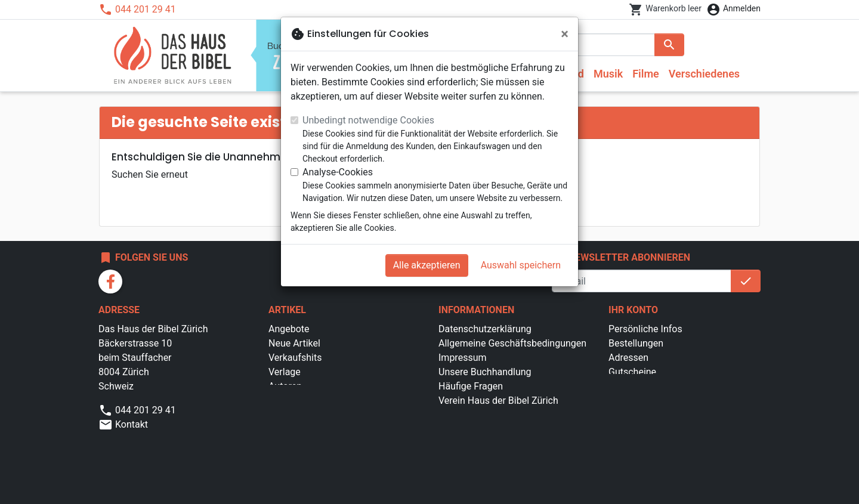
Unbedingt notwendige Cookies (368, 120)
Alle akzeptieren (427, 265)
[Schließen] (565, 34)
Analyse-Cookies (338, 172)
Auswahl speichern (521, 265)
